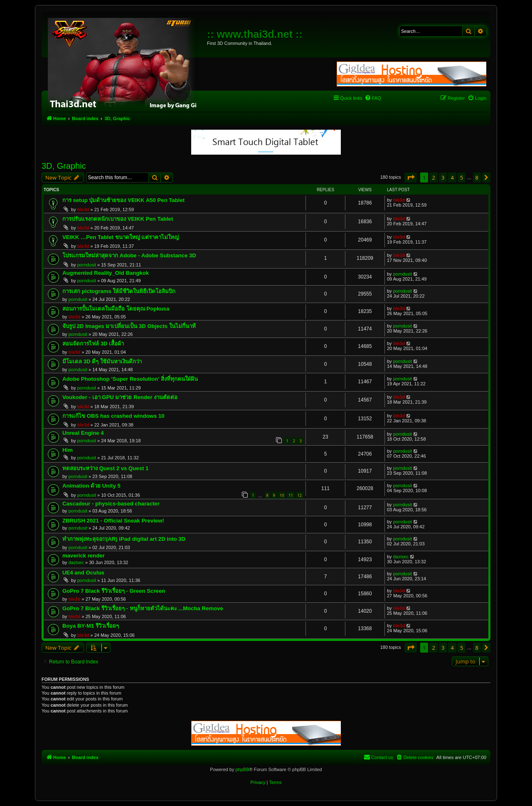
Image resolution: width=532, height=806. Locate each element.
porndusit (87, 265)
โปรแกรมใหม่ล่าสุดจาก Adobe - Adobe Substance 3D (129, 255)
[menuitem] (373, 98)
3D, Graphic (64, 166)
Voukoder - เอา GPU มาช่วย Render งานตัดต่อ (120, 397)
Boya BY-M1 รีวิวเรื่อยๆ (91, 626)
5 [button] (462, 177)
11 (291, 495)
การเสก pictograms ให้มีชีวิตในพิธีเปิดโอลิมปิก (119, 291)
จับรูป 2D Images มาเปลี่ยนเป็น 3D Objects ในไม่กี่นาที (129, 326)
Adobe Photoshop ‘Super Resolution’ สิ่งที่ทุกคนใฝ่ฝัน (130, 379)
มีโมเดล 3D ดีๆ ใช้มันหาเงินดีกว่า (102, 361)
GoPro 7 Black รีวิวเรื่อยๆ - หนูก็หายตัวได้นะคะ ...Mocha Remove (143, 608)
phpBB (242, 769)
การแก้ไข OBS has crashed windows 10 (113, 416)
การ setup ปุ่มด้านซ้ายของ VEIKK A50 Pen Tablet (123, 200)
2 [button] (433, 177)
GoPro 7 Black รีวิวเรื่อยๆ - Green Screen (114, 591)
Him (68, 450)
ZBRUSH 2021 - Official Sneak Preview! (113, 521)
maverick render (84, 556)
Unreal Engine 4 (83, 433)
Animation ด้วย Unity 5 (91, 486)
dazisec (76, 562)
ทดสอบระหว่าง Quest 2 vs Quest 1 (105, 468)
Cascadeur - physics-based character (111, 504)
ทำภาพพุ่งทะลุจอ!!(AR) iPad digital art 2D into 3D (124, 539)
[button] (411, 177)
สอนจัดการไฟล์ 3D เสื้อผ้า (93, 344)
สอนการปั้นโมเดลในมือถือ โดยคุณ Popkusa (116, 309)
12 (300, 495)
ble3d (83, 210)
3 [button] (443, 177)
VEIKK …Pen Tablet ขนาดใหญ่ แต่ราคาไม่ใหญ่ (121, 237)
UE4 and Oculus (83, 573)
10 (282, 495)
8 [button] (477, 177)
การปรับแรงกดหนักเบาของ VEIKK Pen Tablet (118, 219)
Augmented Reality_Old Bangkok (106, 273)
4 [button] (452, 177)
